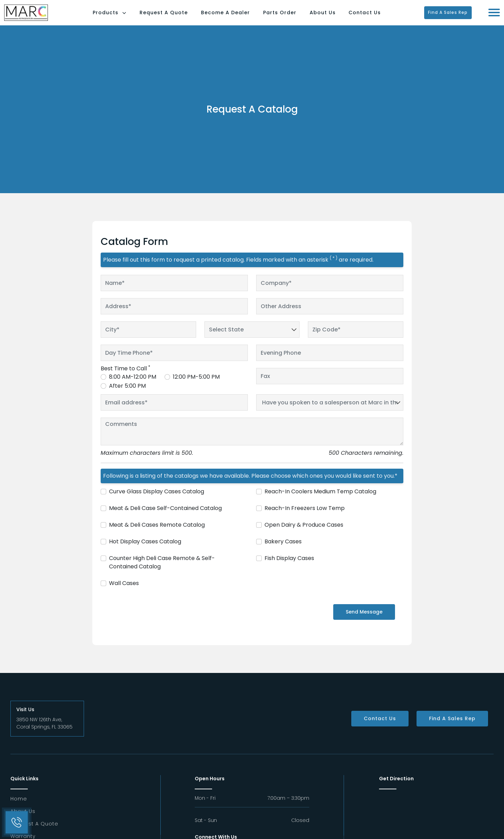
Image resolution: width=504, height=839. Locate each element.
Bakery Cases (283, 550)
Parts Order (293, 17)
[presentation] (141, 623)
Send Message (364, 620)
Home (19, 807)
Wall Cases (124, 591)
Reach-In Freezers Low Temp (305, 516)
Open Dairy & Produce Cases (304, 533)
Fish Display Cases (289, 566)
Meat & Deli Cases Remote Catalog (157, 533)
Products (123, 17)
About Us (335, 17)
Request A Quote (177, 17)
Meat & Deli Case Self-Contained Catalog (165, 516)
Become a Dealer (239, 17)
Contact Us (378, 17)
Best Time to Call (125, 377)
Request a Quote (34, 832)
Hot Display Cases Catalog (145, 550)
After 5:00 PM (127, 394)
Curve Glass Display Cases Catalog (157, 500)
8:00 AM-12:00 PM (133, 385)
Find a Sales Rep (454, 17)
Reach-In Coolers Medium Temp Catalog (320, 500)
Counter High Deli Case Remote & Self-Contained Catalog (162, 571)
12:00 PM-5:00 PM (196, 385)
